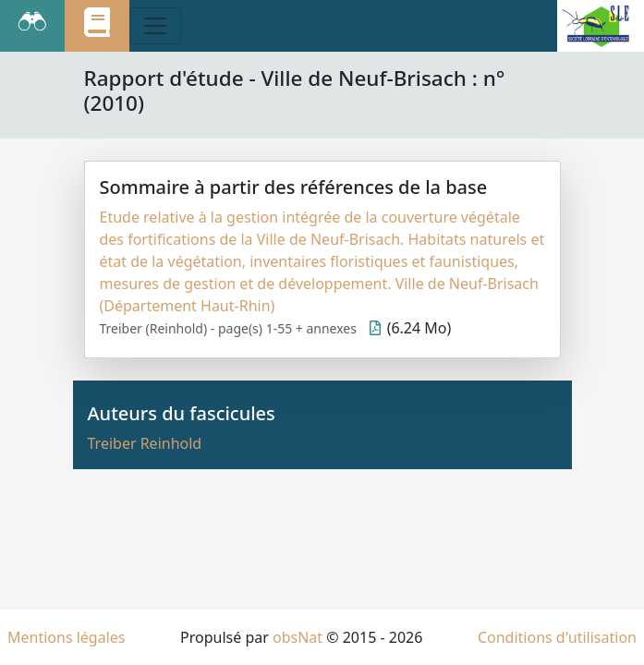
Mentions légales (67, 637)
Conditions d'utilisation (557, 637)
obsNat (298, 637)
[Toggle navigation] (155, 26)
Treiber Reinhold (145, 443)
